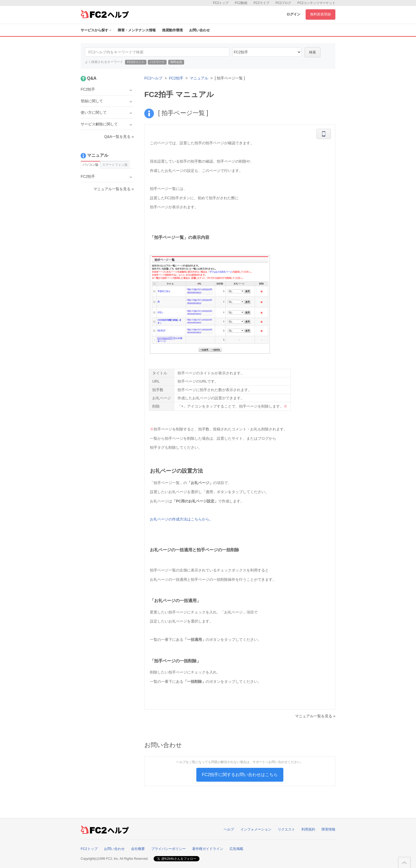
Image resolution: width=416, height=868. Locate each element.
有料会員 (176, 62)
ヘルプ (229, 829)
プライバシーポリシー (168, 849)
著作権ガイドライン (208, 849)
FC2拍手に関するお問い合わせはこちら (240, 775)
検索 (313, 52)
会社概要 (138, 849)
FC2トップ (221, 3)
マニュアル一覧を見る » (315, 716)
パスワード (157, 62)
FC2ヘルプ (153, 78)
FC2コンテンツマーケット (316, 3)
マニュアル (199, 78)
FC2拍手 (176, 78)
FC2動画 (241, 3)
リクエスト (286, 829)
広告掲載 (236, 849)
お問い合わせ (200, 30)
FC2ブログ (283, 3)
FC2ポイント (136, 62)
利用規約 (308, 829)
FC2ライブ (261, 3)
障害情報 (328, 829)
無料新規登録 (320, 14)
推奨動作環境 (172, 30)
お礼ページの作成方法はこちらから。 (181, 519)
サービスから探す (96, 30)
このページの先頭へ (404, 863)
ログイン (293, 14)
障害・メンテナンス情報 (137, 30)
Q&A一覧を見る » (119, 137)
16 (267, 52)
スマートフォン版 (115, 165)
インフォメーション (256, 829)
